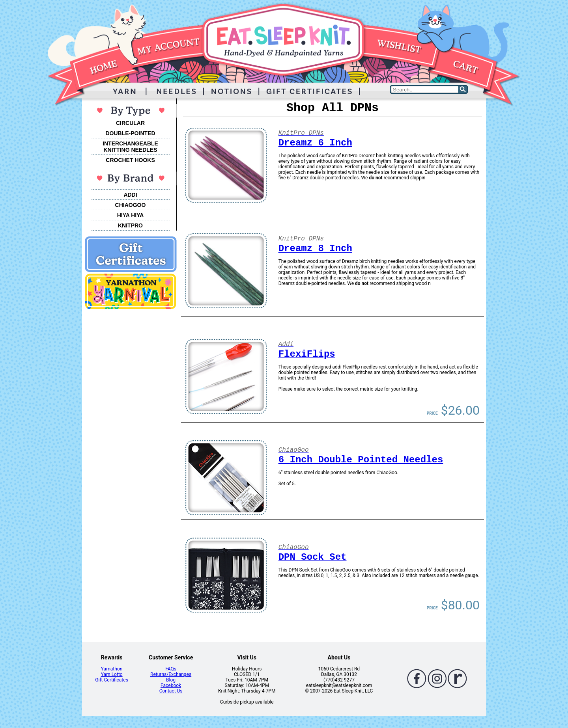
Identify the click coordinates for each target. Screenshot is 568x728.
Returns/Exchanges (171, 674)
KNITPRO (130, 225)
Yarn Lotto (112, 674)
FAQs (171, 669)
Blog (171, 680)
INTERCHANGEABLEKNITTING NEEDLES (130, 147)
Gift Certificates (111, 680)
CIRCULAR (130, 123)
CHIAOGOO (131, 205)
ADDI (130, 195)
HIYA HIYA (131, 215)
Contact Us (171, 691)
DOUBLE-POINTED (131, 133)
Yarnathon (112, 669)
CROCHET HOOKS (130, 160)
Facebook (171, 685)
